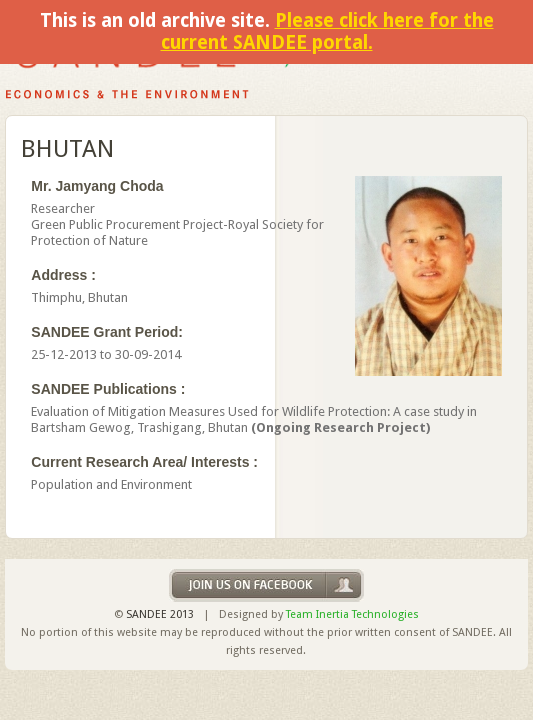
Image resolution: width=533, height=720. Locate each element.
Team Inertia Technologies (352, 614)
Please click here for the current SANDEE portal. (327, 31)
